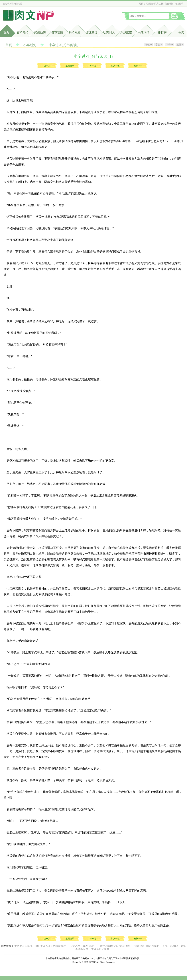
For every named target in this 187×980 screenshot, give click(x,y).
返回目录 (70, 66)
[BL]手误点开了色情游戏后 (51, 946)
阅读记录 (179, 4)
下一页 (93, 66)
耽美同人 (109, 32)
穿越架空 (126, 32)
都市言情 (57, 32)
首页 (6, 32)
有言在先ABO (170, 946)
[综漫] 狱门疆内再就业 (146, 946)
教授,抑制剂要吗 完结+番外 (115, 946)
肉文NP (93, 962)
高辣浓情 (144, 32)
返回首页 (143, 4)
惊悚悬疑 (92, 32)
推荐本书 (138, 66)
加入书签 (115, 66)
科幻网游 (74, 32)
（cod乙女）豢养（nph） (83, 946)
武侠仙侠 (40, 32)
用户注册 (158, 4)
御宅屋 (19, 4)
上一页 (47, 66)
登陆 (151, 4)
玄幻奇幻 (23, 32)
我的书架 (169, 4)
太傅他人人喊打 (23, 946)
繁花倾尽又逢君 (100, 949)
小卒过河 (30, 45)
